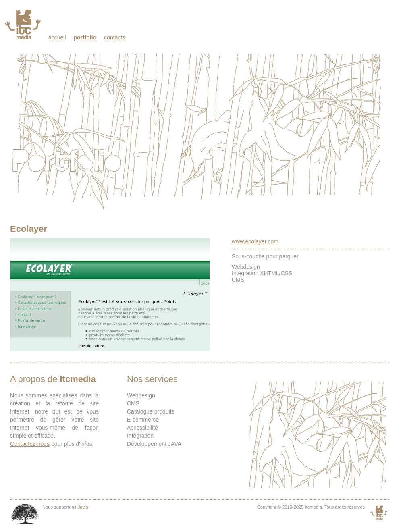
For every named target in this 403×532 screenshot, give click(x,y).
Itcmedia (24, 24)
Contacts (114, 37)
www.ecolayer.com (255, 241)
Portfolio (85, 37)
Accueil (57, 37)
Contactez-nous (30, 444)
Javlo (83, 507)
